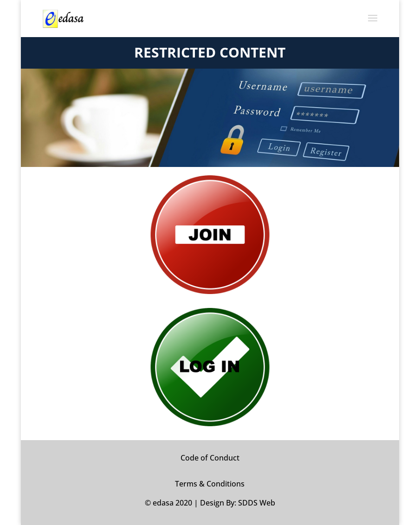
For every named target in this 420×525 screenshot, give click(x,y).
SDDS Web (257, 503)
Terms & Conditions (210, 484)
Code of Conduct (210, 458)
